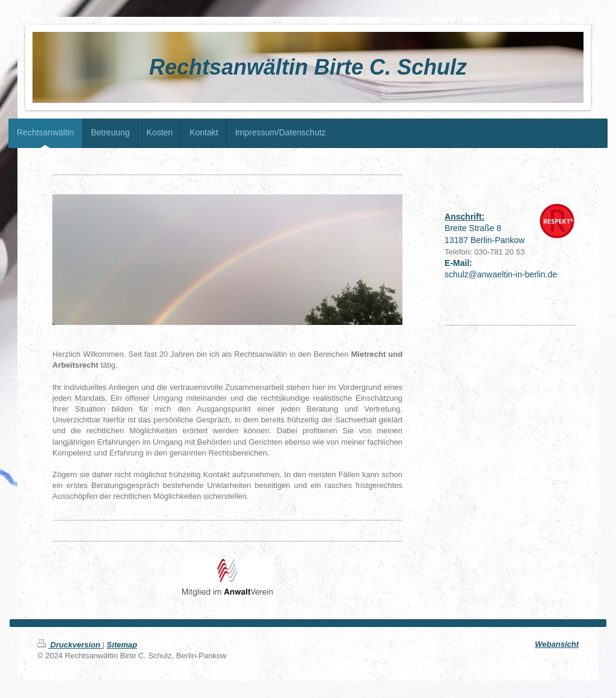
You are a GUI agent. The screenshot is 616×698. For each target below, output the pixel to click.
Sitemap (122, 645)
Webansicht (557, 644)
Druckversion (70, 645)
